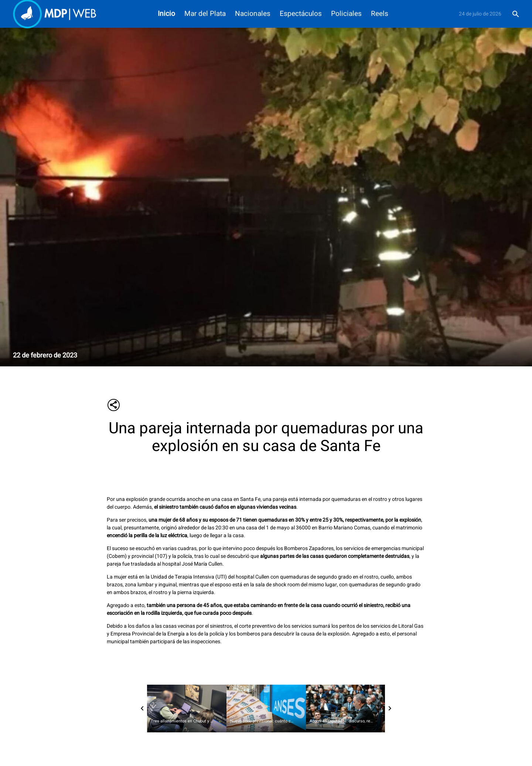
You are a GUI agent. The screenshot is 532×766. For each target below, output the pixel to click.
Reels (380, 14)
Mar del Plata (205, 14)
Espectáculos (301, 14)
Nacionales (253, 14)
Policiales (346, 14)
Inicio (166, 14)
